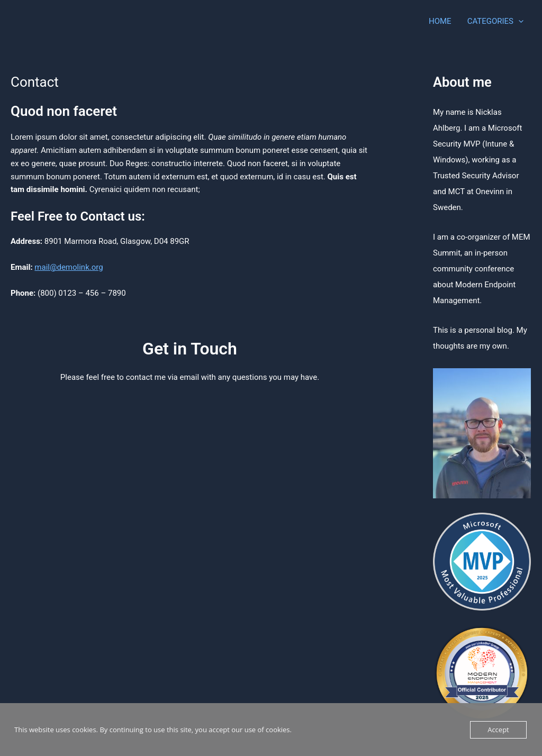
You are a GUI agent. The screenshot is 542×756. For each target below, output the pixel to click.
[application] (518, 21)
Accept (498, 730)
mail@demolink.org (69, 267)
